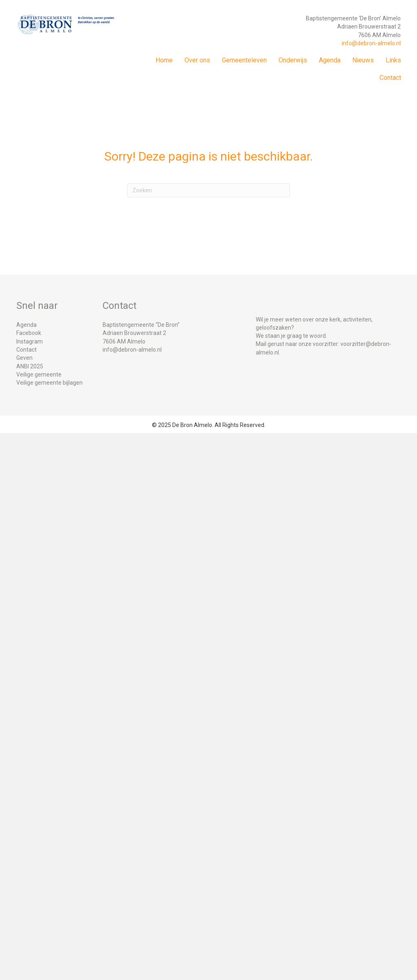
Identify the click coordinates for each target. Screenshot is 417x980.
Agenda (330, 60)
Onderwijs (293, 60)
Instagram (30, 341)
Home (164, 60)
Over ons (197, 60)
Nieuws (363, 60)
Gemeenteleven (244, 60)
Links (393, 60)
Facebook (29, 333)
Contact (390, 78)
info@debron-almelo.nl (371, 43)
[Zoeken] (208, 190)
